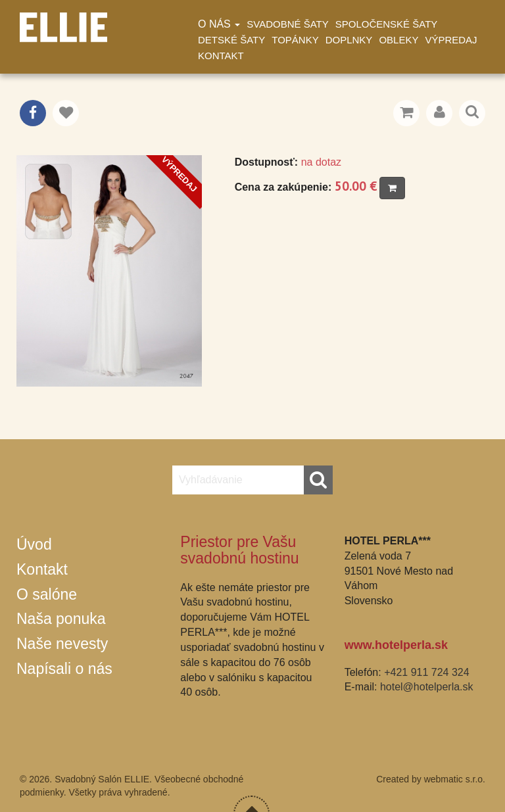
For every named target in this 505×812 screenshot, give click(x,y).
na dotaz (321, 162)
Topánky (295, 40)
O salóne (47, 594)
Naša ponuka (61, 619)
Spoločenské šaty (387, 24)
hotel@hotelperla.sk (427, 687)
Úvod (34, 544)
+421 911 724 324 (426, 672)
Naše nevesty (62, 644)
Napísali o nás (64, 669)
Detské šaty (231, 40)
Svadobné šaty (287, 24)
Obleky (398, 40)
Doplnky (349, 40)
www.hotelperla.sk (396, 645)
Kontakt (221, 56)
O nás (219, 24)
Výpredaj (451, 40)
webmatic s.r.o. (455, 779)
